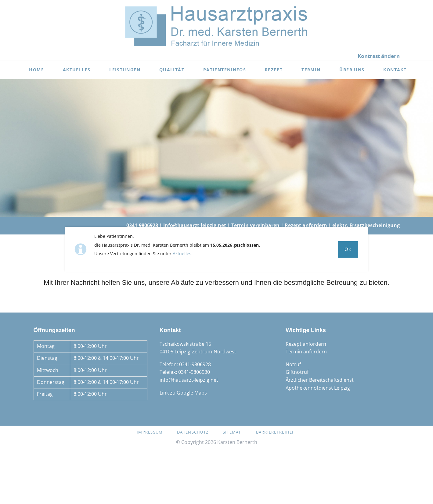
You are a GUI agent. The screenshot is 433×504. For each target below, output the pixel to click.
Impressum (150, 432)
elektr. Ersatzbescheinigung (366, 225)
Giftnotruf (297, 372)
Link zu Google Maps (183, 393)
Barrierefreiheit (276, 432)
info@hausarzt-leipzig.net (195, 225)
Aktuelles (182, 254)
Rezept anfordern (306, 225)
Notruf (293, 364)
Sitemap (232, 432)
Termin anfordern (306, 352)
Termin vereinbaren (255, 225)
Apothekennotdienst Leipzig (318, 388)
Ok (348, 249)
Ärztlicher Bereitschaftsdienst (320, 380)
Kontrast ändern (379, 56)
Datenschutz (193, 432)
